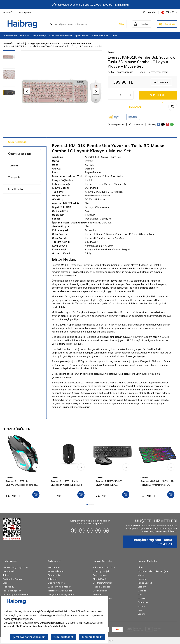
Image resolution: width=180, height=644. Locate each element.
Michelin (142, 598)
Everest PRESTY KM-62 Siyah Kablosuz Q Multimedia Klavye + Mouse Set (111, 483)
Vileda (141, 575)
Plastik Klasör (100, 579)
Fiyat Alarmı (161, 82)
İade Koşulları (16, 189)
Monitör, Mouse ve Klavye (78, 43)
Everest (111, 52)
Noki (140, 610)
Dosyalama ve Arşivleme (61, 594)
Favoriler (149, 12)
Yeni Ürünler (54, 567)
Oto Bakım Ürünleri (103, 583)
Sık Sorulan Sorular (13, 579)
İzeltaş (141, 606)
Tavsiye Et (136, 125)
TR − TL (169, 12)
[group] (61, 91)
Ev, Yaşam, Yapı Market (60, 36)
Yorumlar (13, 166)
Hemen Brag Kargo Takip (16, 567)
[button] (27, 91)
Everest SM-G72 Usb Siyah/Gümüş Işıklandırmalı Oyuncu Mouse (21, 483)
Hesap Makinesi (101, 587)
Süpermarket (11, 36)
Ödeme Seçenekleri (19, 154)
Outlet (114, 36)
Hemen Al (135, 107)
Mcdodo (142, 591)
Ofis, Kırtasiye (39, 36)
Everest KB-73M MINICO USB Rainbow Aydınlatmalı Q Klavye (157, 483)
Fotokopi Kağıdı (101, 571)
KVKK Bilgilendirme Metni (16, 594)
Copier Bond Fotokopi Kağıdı (153, 571)
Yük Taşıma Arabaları (104, 567)
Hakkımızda (9, 571)
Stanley (142, 587)
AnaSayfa (8, 12)
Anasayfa (8, 43)
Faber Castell (145, 583)
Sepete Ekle (158, 95)
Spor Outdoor (82, 36)
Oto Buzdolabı (100, 591)
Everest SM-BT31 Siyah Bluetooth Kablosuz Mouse (66, 483)
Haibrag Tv (8, 587)
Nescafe (142, 579)
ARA (121, 24)
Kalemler (98, 594)
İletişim (6, 575)
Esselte (142, 614)
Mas (140, 594)
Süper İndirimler (100, 36)
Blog (5, 583)
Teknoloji (24, 36)
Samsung (143, 602)
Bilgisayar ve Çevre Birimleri (45, 43)
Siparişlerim (25, 12)
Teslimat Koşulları (12, 591)
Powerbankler (100, 575)
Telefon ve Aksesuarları (60, 591)
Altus (140, 567)
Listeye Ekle (116, 125)
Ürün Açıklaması (17, 142)
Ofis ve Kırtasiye (56, 583)
